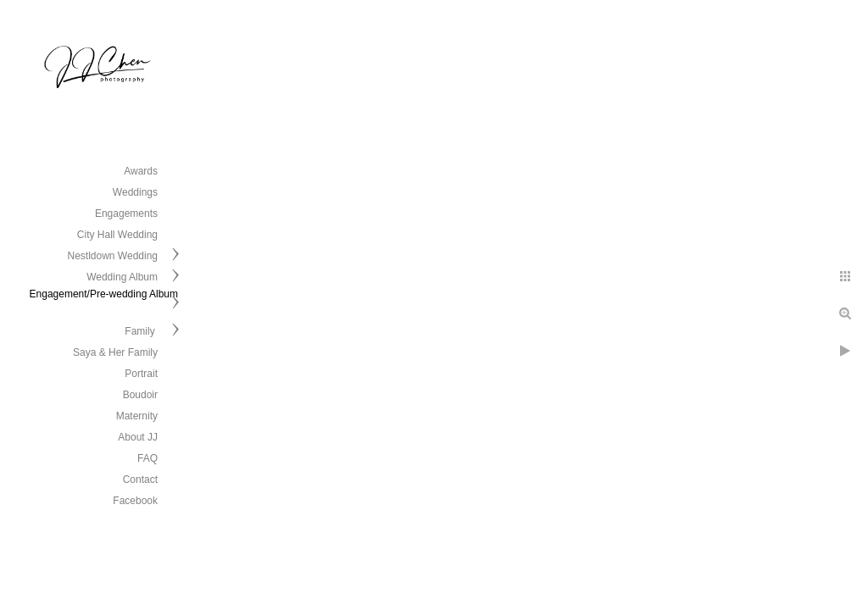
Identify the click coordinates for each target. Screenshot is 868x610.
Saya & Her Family (115, 352)
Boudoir (140, 395)
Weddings (135, 192)
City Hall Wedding (117, 235)
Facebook (135, 501)
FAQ (147, 458)
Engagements (126, 213)
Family (141, 331)
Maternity (137, 416)
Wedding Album (122, 277)
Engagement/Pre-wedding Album (104, 294)
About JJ (138, 437)
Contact (140, 480)
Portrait (141, 374)
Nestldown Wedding (112, 256)
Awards (141, 171)
